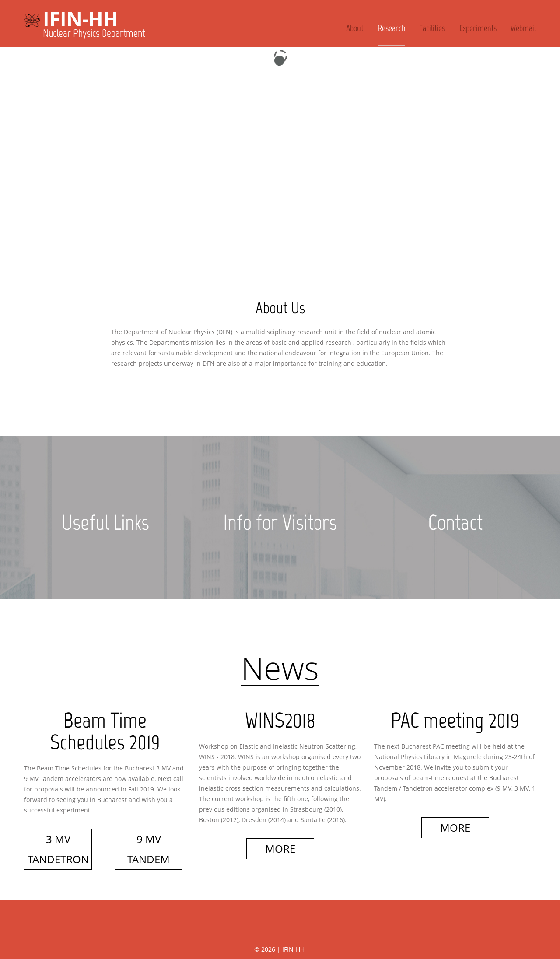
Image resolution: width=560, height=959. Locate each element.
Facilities (432, 28)
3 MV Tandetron (58, 849)
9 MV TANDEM (149, 849)
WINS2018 (280, 720)
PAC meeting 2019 (455, 720)
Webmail (523, 28)
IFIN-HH (80, 18)
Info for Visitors (280, 523)
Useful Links (105, 523)
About (355, 28)
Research (391, 28)
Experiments (478, 28)
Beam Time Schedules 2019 (105, 731)
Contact (455, 523)
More (280, 849)
